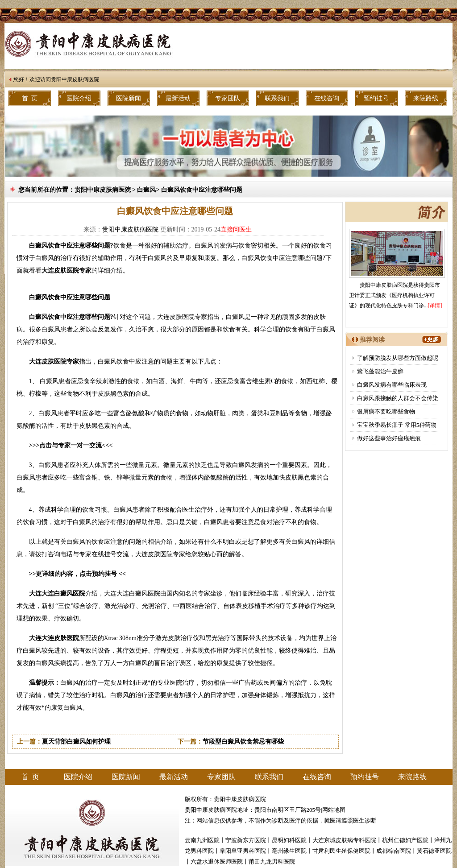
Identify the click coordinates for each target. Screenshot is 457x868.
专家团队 (228, 98)
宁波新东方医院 (246, 840)
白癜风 (146, 190)
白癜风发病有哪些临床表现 (392, 385)
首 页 (30, 98)
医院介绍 (79, 98)
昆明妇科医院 (289, 840)
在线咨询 (327, 98)
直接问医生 (236, 229)
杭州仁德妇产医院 (405, 840)
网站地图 (334, 810)
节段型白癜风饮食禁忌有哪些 (243, 742)
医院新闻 (129, 98)
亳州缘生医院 (289, 851)
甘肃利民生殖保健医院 (341, 851)
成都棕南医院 (394, 851)
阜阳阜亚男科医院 (243, 851)
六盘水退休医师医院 (217, 862)
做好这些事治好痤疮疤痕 (389, 438)
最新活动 (178, 98)
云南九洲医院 (202, 840)
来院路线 (426, 98)
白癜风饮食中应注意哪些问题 (202, 190)
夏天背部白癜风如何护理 (76, 742)
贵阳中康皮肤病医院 (75, 79)
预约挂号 (376, 98)
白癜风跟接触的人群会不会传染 (398, 398)
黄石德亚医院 (434, 851)
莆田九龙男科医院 (272, 862)
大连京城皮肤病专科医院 (344, 840)
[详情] (435, 306)
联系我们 (277, 98)
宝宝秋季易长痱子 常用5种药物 (397, 425)
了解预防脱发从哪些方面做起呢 (398, 358)
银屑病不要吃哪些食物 (386, 411)
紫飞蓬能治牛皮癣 (380, 371)
